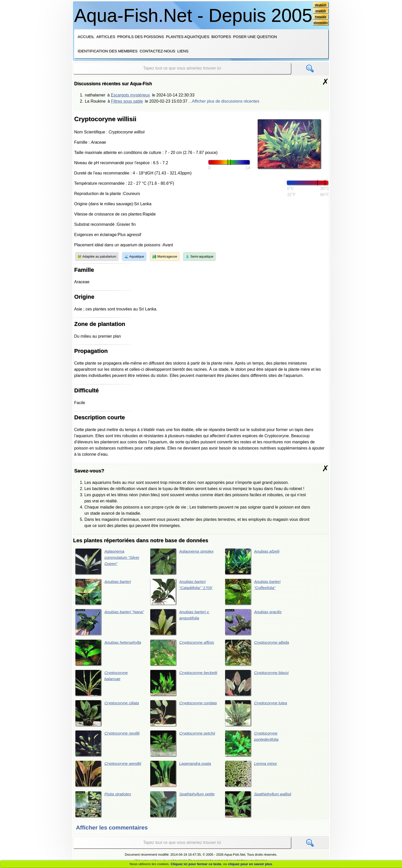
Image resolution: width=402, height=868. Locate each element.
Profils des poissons (140, 37)
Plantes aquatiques (188, 37)
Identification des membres (108, 51)
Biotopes (221, 37)
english (320, 11)
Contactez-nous (157, 51)
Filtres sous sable (127, 101)
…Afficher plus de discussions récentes (224, 101)
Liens (183, 51)
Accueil (86, 37)
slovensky (320, 23)
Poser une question (255, 37)
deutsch (320, 5)
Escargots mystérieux (130, 95)
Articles (106, 37)
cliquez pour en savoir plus (250, 864)
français (320, 17)
